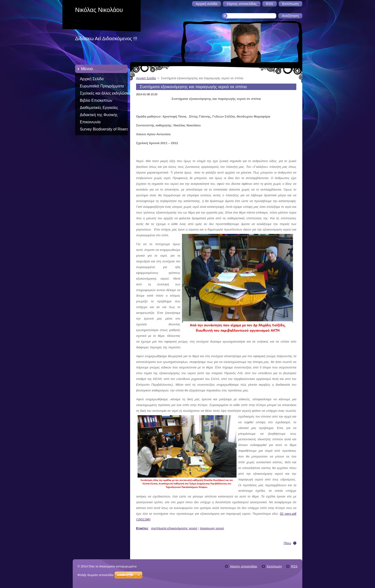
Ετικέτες (142, 528)
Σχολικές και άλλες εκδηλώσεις (106, 93)
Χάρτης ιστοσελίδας (244, 566)
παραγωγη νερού (212, 528)
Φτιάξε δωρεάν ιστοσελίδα (95, 575)
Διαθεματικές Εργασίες (99, 108)
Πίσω (287, 543)
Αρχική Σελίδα (92, 79)
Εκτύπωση (274, 566)
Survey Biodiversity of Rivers (104, 129)
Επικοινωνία (90, 122)
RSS (294, 566)
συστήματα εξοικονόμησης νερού (174, 528)
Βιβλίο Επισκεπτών (96, 100)
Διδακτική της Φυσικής (99, 115)
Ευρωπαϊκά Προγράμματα (102, 86)
